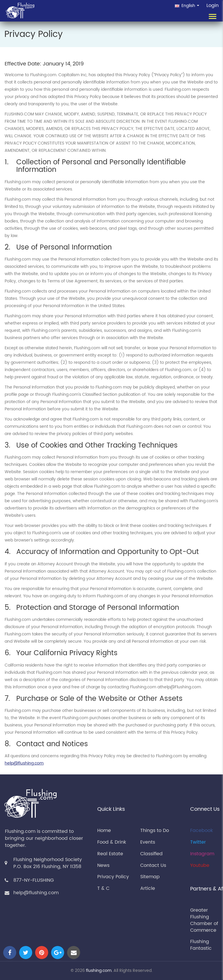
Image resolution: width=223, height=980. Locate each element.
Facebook (202, 831)
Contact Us (153, 865)
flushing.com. (99, 971)
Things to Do (155, 831)
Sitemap (150, 877)
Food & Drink (112, 842)
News (103, 865)
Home (104, 831)
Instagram (202, 854)
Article (148, 888)
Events (148, 842)
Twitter (198, 842)
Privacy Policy (113, 877)
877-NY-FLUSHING (34, 880)
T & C (103, 888)
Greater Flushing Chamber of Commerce (204, 920)
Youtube (200, 865)
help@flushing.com (24, 763)
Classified (151, 854)
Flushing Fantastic (201, 945)
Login (213, 6)
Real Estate (110, 854)
